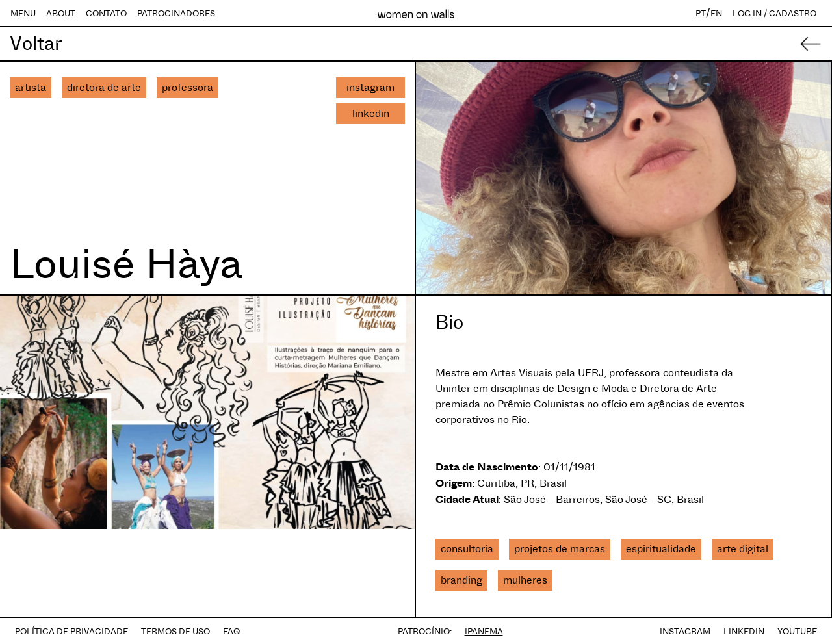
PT (701, 13)
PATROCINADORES (176, 13)
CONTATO (106, 13)
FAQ (232, 631)
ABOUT (61, 13)
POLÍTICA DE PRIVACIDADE (71, 631)
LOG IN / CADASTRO (774, 13)
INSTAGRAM (685, 631)
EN (716, 13)
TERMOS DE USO (175, 631)
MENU (23, 13)
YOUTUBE (797, 631)
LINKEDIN (744, 631)
